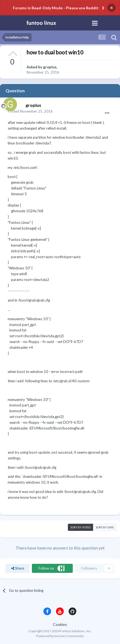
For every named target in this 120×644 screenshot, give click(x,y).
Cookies (60, 624)
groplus (50, 67)
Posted (30, 111)
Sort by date (105, 527)
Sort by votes (80, 527)
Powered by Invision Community (60, 636)
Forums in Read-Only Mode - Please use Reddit (56, 8)
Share (18, 568)
